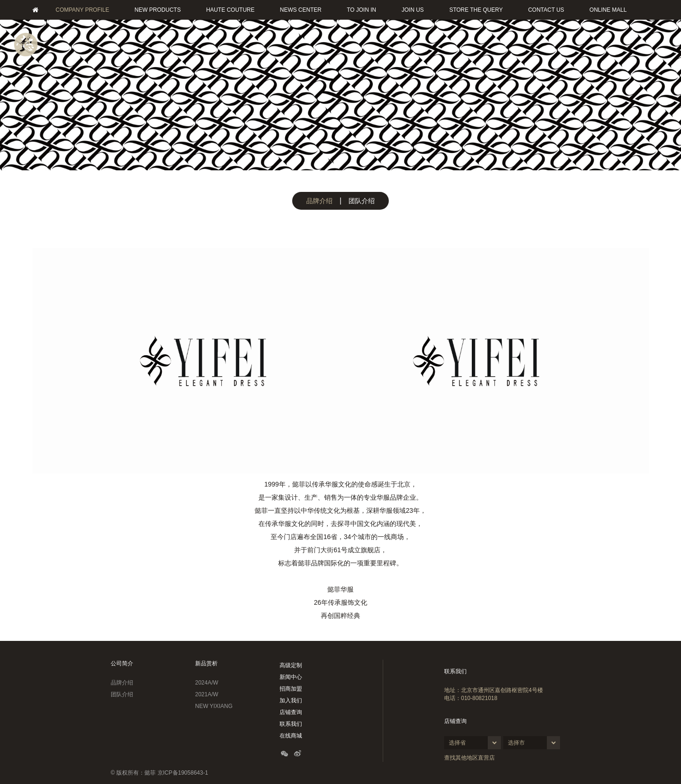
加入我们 (291, 700)
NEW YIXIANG (214, 706)
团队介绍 (362, 201)
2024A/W (207, 683)
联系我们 (291, 724)
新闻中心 (291, 677)
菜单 (26, 45)
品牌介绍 (319, 201)
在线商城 (291, 736)
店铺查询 (291, 712)
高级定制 (291, 665)
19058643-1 (193, 773)
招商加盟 (291, 689)
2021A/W (207, 694)
